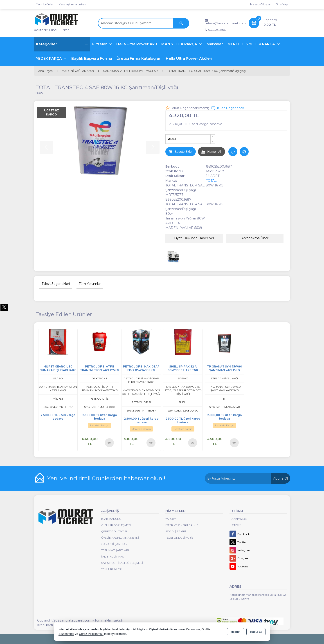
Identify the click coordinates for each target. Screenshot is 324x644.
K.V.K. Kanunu (111, 519)
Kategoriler (62, 44)
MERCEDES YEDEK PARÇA (252, 44)
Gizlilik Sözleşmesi (116, 525)
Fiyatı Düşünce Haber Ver (194, 238)
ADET (172, 139)
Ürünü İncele (109, 443)
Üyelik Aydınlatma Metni (120, 538)
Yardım (171, 519)
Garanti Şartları (115, 544)
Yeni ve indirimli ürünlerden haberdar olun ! (106, 478)
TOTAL (211, 181)
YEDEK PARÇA (49, 59)
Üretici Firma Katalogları (139, 59)
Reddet (236, 632)
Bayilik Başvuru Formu (92, 59)
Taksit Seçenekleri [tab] (56, 284)
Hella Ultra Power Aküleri (189, 59)
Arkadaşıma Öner (255, 238)
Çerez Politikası (114, 531)
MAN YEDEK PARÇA (180, 44)
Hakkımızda (238, 519)
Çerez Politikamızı (91, 634)
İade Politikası (113, 557)
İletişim (235, 525)
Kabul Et (256, 632)
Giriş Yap (282, 4)
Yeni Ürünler (111, 569)
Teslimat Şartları (115, 550)
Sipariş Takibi (176, 531)
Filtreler (100, 44)
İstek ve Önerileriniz (182, 525)
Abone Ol (280, 478)
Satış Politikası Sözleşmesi (122, 563)
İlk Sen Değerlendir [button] (228, 108)
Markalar (215, 44)
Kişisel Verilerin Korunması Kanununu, (175, 629)
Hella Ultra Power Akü (137, 44)
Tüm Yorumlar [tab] (90, 284)
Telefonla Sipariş (179, 538)
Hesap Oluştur (261, 4)
